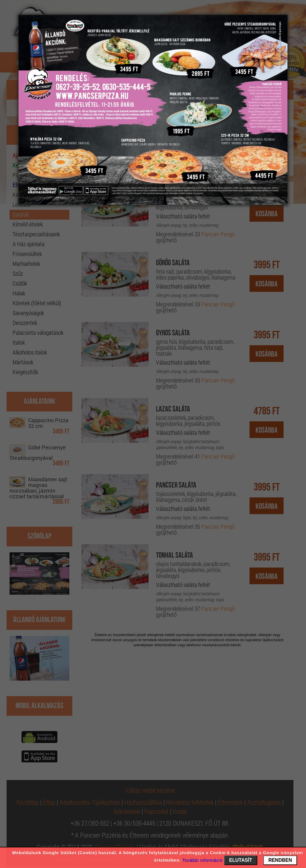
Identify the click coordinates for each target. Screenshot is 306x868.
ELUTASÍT (241, 860)
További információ (202, 860)
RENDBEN (280, 860)
